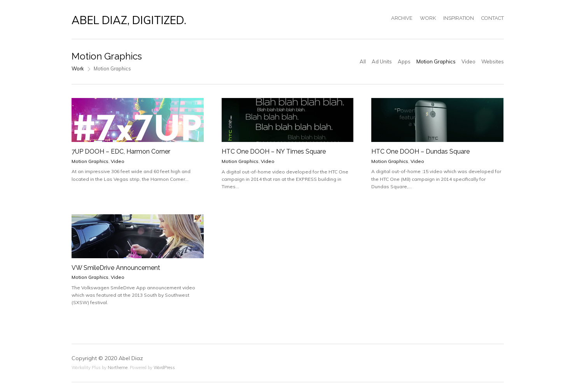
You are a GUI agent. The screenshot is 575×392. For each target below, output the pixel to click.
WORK (428, 18)
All (363, 61)
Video (468, 61)
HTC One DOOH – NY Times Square (274, 151)
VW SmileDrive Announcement (116, 268)
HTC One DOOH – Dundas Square (420, 151)
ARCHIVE (402, 18)
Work (78, 68)
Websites (493, 61)
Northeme (118, 367)
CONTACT (493, 18)
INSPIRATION (459, 18)
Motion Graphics (436, 61)
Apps (404, 61)
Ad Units (382, 61)
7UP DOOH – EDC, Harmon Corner (121, 151)
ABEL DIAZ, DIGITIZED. (129, 20)
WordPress (164, 367)
